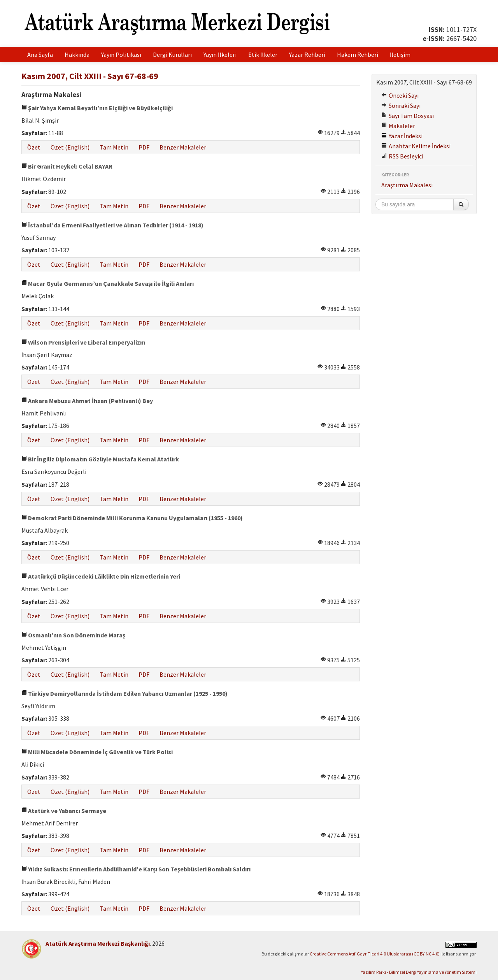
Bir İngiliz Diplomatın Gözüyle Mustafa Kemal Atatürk (100, 459)
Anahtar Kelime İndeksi (416, 146)
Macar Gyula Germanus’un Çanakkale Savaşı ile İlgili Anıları (108, 283)
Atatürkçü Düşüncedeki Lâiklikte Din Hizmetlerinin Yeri (101, 576)
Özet (34, 147)
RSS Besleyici (402, 156)
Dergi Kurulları (172, 55)
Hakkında (77, 55)
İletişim (400, 55)
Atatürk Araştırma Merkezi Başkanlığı (98, 943)
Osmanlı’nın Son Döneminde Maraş (73, 635)
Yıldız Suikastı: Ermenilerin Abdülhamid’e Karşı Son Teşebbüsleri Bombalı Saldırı (136, 869)
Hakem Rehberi (358, 55)
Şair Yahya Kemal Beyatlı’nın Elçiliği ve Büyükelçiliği (97, 108)
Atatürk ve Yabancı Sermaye (64, 811)
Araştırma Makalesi (407, 185)
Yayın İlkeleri (220, 55)
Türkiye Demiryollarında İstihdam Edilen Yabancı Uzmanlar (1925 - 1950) (124, 693)
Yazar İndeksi (402, 136)
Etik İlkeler (263, 55)
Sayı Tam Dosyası (408, 116)
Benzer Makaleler (183, 147)
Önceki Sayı (400, 95)
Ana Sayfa (40, 55)
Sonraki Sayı (401, 106)
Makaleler (398, 126)
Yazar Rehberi (307, 55)
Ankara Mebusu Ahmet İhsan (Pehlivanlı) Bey (87, 401)
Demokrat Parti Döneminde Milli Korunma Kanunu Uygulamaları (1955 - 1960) (132, 518)
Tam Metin (114, 147)
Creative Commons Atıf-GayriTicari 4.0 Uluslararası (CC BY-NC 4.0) (375, 954)
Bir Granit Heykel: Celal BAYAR (67, 166)
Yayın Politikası (121, 55)
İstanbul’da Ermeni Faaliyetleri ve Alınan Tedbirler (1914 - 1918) (112, 225)
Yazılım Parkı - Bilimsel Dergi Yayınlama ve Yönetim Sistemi (419, 972)
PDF (144, 147)
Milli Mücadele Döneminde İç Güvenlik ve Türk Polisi (97, 752)
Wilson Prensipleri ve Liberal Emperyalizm (83, 342)
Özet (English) (70, 147)
